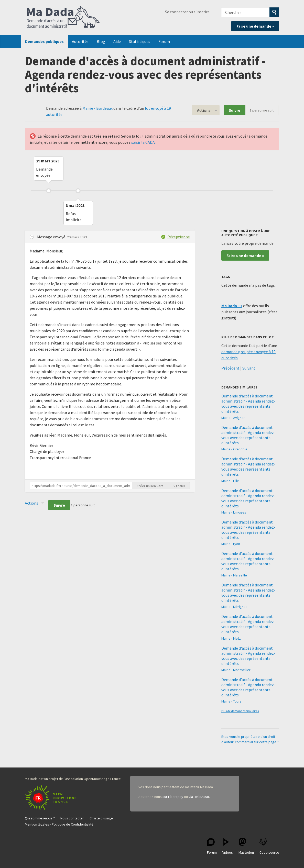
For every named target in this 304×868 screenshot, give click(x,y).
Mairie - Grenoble (234, 449)
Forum (164, 41)
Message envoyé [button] (52, 237)
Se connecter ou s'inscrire (187, 12)
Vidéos (228, 846)
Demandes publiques (44, 41)
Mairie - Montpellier (236, 670)
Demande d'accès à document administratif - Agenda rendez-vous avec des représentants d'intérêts (248, 404)
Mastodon (246, 846)
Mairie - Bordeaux (97, 108)
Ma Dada (63, 17)
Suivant (249, 368)
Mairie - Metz (231, 638)
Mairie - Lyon (231, 544)
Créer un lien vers (150, 486)
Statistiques (140, 41)
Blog (101, 41)
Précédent (230, 368)
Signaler (179, 486)
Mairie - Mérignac (234, 607)
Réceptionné (179, 237)
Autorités (80, 41)
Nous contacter (72, 818)
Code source (269, 846)
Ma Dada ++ (232, 306)
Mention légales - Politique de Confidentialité (59, 824)
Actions (204, 110)
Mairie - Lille (230, 481)
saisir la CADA (143, 142)
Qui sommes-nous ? (40, 818)
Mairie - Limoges (234, 512)
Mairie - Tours (231, 701)
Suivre (235, 110)
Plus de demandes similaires (240, 711)
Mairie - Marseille (234, 575)
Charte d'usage (101, 818)
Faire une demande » (255, 26)
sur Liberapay (173, 797)
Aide (117, 41)
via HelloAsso (199, 797)
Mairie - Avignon (233, 418)
